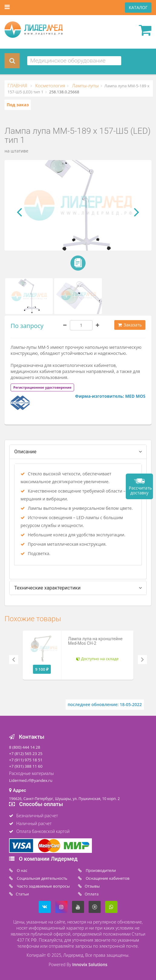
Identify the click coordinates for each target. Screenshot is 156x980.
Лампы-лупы (85, 85)
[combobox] (74, 61)
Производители (100, 870)
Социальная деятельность (42, 878)
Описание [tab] (25, 452)
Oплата (92, 894)
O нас (22, 870)
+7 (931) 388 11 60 (26, 766)
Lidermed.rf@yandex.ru (31, 780)
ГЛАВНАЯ (18, 85)
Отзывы (92, 886)
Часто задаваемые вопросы (43, 886)
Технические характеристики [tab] (47, 588)
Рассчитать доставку (140, 490)
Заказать (130, 325)
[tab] (42, 387)
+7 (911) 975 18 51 (26, 760)
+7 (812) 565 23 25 (26, 753)
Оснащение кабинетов (107, 878)
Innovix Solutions (90, 964)
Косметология (50, 85)
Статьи (22, 894)
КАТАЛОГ (138, 7)
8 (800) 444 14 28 (25, 747)
